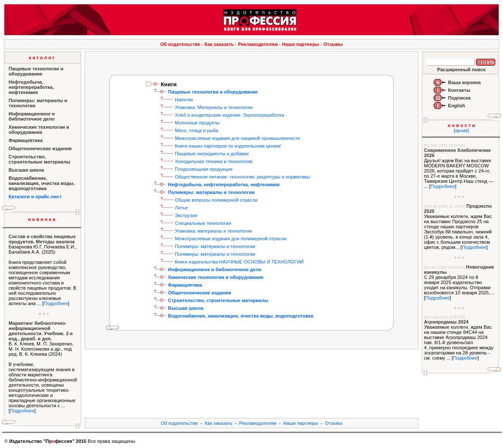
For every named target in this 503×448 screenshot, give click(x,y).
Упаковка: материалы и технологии (213, 231)
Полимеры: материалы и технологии (215, 246)
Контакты (459, 90)
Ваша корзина (464, 82)
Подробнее (56, 303)
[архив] (461, 130)
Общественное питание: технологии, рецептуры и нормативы (242, 177)
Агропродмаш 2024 (446, 322)
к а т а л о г (42, 58)
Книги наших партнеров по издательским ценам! (228, 146)
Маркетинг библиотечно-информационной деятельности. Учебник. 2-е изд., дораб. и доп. (41, 331)
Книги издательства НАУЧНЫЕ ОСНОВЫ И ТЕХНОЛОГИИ (239, 262)
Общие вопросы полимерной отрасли (216, 200)
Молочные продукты (197, 123)
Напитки (184, 100)
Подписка (459, 98)
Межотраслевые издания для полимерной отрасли (231, 239)
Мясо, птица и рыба (197, 130)
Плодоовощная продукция (204, 169)
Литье (181, 208)
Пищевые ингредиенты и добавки (212, 154)
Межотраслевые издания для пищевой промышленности (237, 138)
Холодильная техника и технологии (214, 161)
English (457, 106)
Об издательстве (180, 44)
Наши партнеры (301, 44)
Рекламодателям (258, 44)
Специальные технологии (203, 223)
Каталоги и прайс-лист (35, 197)
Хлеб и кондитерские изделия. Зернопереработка (230, 115)
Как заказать (219, 44)
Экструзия (186, 215)
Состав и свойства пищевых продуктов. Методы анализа (42, 239)
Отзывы (333, 44)
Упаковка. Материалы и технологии (214, 107)
